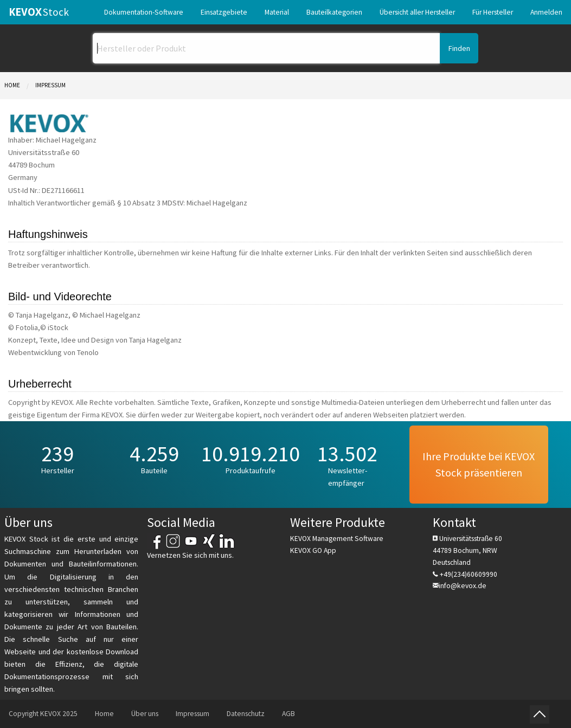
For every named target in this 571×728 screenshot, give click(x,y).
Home (12, 85)
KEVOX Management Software (337, 539)
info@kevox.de (463, 586)
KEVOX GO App (313, 550)
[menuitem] (144, 12)
